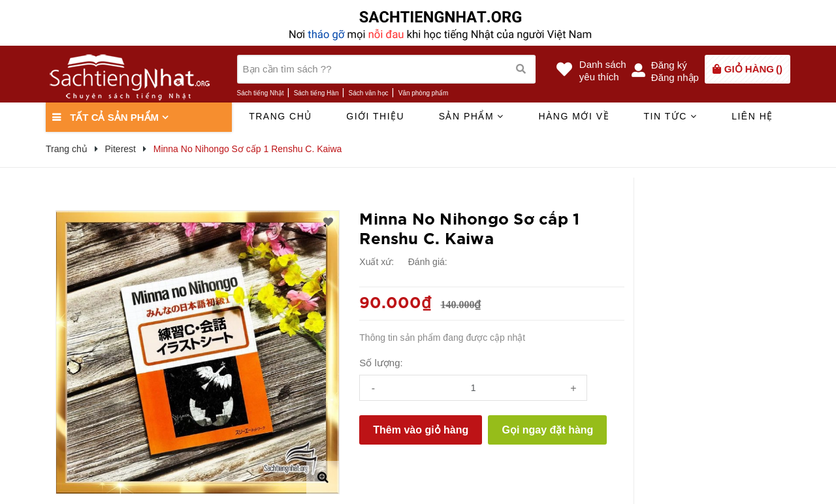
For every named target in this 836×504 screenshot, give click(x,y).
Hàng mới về (574, 116)
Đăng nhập (675, 77)
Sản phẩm (472, 116)
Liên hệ (752, 116)
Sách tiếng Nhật (261, 93)
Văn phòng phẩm (424, 93)
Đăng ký (669, 65)
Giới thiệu (375, 116)
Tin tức (670, 116)
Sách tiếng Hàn (316, 93)
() (753, 69)
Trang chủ (281, 116)
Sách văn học (369, 93)
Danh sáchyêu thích (603, 71)
